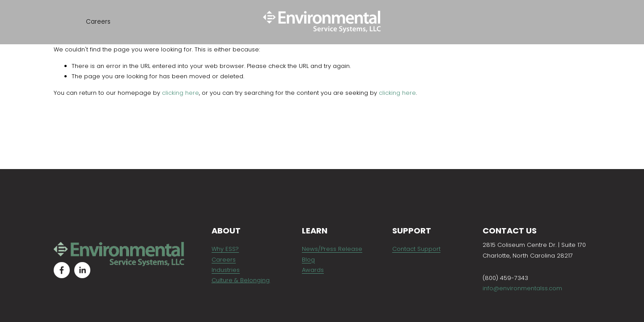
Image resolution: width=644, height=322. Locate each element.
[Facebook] (62, 270)
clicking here (180, 93)
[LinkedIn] (82, 270)
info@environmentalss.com (522, 288)
